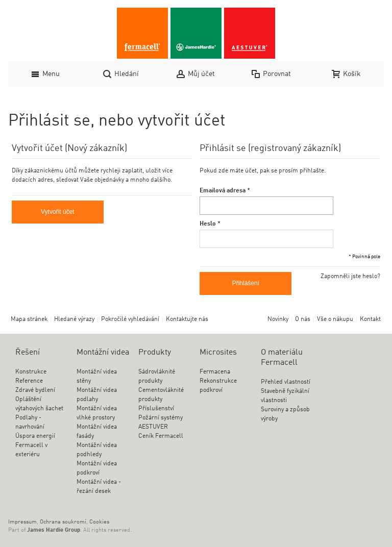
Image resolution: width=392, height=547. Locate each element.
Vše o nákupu (335, 319)
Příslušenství (156, 409)
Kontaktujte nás (187, 319)
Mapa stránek (29, 319)
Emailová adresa (223, 191)
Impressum (22, 522)
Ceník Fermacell (161, 436)
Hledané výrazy (74, 319)
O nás (303, 319)
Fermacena (215, 372)
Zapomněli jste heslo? (350, 277)
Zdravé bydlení (35, 390)
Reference (29, 381)
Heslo (208, 224)
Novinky (278, 319)
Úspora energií (35, 436)
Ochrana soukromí (63, 522)
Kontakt (370, 319)
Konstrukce (31, 372)
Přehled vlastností (286, 382)
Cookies (99, 522)
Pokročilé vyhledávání (130, 319)
